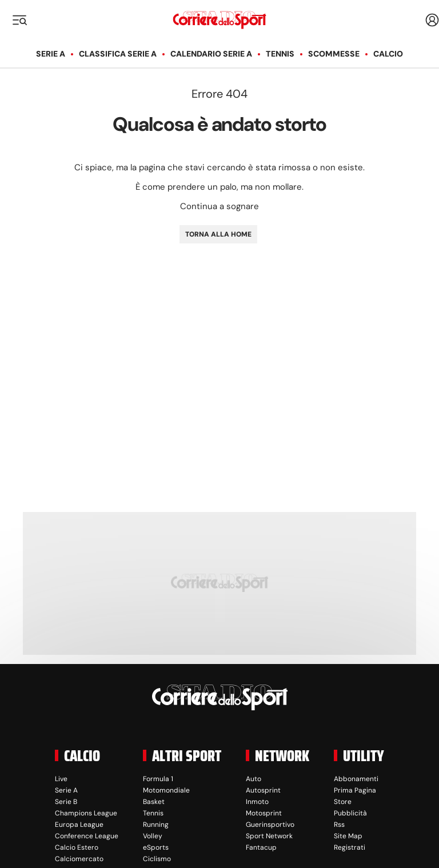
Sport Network (269, 836)
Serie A (51, 54)
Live (61, 779)
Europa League (79, 825)
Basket (154, 802)
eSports (156, 847)
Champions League (86, 813)
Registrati (350, 847)
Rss (339, 825)
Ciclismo (157, 859)
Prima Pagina (355, 790)
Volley (153, 836)
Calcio (388, 54)
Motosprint (264, 813)
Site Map (348, 836)
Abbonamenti (356, 779)
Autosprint (263, 790)
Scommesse (334, 54)
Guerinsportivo (270, 825)
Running (156, 825)
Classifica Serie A (118, 54)
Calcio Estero (77, 847)
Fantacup (261, 847)
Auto (254, 779)
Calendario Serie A (211, 54)
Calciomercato (79, 859)
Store (343, 802)
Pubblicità (350, 813)
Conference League (87, 836)
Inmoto (257, 802)
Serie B (66, 802)
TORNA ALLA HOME (218, 234)
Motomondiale (166, 790)
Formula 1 (158, 779)
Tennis (280, 54)
